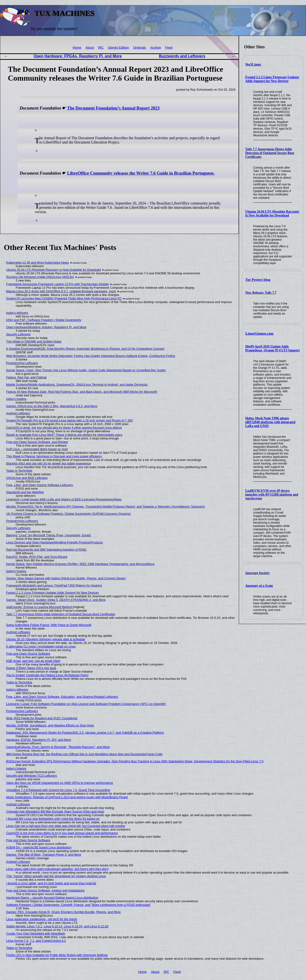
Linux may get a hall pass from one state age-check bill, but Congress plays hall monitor (66, 826)
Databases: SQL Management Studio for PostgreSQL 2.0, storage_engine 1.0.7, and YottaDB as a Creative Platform (85, 733)
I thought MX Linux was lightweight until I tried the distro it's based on (53, 819)
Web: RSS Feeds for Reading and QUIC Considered (42, 718)
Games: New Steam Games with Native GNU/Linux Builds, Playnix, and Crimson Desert (66, 578)
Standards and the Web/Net (25, 492)
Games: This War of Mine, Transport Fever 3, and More (44, 855)
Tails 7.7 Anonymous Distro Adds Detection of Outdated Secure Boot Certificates (270, 153)
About (90, 47)
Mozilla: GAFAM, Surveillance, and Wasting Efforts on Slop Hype (50, 725)
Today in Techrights (19, 471)
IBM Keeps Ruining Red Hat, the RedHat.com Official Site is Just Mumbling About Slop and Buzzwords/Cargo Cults (84, 754)
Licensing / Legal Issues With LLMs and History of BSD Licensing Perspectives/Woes (64, 499)
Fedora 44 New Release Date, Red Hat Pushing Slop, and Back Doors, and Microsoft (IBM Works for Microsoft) (82, 392)
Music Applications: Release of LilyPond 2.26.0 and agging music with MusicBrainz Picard (67, 797)
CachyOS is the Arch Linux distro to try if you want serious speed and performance (62, 833)
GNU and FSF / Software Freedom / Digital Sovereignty (44, 320)
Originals (140, 47)
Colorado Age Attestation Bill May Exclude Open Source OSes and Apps (55, 811)
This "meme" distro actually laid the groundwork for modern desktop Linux (56, 876)
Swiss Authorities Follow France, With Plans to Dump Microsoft (49, 625)
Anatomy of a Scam (259, 586)
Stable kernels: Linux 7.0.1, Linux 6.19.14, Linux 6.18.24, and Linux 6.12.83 (57, 926)
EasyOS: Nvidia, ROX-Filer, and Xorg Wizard (37, 557)
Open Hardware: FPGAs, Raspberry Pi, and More (78, 56)
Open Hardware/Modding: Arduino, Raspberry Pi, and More (46, 327)
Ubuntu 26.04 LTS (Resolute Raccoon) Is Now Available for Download (272, 213)
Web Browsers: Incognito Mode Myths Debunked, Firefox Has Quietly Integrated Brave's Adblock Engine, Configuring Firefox (91, 356)
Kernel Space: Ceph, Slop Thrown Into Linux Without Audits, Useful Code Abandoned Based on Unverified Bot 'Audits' (86, 370)
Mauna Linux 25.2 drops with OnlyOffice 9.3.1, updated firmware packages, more (61, 291)
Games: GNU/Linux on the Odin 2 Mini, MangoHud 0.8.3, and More (52, 406)
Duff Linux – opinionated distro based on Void (37, 449)
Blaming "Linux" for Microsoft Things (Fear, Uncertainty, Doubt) (49, 535)
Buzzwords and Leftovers (182, 56)
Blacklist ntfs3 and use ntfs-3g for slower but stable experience (49, 463)
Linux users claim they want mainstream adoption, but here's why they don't (57, 869)
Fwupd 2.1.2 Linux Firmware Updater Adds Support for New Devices (272, 79)
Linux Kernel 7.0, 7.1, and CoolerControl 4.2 (36, 941)
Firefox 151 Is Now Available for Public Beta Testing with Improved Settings (57, 955)
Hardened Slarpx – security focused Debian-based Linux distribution (52, 898)
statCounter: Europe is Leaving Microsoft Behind (39, 607)
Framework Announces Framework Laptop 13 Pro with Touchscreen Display (58, 284)
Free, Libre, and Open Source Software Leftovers (40, 485)
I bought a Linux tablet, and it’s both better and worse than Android (51, 883)
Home (77, 47)
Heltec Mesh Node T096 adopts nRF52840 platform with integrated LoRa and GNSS (270, 422)
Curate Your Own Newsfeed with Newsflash (36, 933)
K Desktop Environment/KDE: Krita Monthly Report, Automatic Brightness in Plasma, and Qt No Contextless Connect (85, 349)
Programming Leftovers (22, 363)
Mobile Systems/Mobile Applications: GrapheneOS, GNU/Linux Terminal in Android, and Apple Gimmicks (77, 385)
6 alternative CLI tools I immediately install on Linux (41, 646)
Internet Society (258, 573)
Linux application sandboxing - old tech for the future (42, 919)
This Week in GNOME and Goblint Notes (34, 341)
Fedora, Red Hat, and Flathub (26, 377)
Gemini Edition (118, 47)
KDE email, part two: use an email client (33, 661)
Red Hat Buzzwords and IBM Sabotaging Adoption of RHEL (47, 550)
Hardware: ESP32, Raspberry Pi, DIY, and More (39, 740)
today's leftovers (17, 313)
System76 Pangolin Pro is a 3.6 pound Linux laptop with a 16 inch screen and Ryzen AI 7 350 (69, 420)
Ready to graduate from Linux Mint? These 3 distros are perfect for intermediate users (64, 435)
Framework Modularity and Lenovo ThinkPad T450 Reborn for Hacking (54, 585)
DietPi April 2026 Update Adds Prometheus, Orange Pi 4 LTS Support (273, 348)
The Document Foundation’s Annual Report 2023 (113, 108)
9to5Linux (253, 64)
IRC (101, 47)
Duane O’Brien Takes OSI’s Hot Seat (31, 668)
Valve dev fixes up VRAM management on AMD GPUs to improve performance (60, 783)
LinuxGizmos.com (260, 333)
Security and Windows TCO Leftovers (32, 776)
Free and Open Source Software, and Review (37, 442)
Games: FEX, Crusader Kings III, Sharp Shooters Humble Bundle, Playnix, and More (63, 912)
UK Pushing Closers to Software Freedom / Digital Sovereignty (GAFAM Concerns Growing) (68, 514)
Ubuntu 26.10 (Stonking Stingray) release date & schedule (46, 639)
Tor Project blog (258, 280)
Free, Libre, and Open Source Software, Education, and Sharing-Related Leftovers (62, 697)
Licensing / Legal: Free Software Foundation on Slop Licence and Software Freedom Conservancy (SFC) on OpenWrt (86, 704)
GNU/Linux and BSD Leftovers (27, 478)
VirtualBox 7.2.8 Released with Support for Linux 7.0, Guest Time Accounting (58, 790)
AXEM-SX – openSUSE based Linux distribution (39, 847)
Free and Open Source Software (28, 654)
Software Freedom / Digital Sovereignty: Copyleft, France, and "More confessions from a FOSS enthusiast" (79, 905)
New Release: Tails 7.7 (261, 293)
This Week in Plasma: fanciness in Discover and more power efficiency (54, 456)
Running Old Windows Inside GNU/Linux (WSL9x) (40, 277)
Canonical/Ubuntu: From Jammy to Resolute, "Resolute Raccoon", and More (58, 747)
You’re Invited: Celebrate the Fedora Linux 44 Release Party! (47, 675)
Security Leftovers (18, 334)
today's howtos (16, 399)
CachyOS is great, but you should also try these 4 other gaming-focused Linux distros (64, 428)
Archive (156, 47)
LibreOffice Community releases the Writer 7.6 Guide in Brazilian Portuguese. (141, 173)
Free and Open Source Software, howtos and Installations (45, 890)
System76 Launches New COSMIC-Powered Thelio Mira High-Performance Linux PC (64, 298)
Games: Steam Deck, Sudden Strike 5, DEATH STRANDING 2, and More (56, 600)
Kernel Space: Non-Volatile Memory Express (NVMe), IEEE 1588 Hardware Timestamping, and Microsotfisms (80, 564)
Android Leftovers (18, 413)
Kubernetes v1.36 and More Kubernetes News (38, 263)
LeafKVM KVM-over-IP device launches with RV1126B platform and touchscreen (272, 495)
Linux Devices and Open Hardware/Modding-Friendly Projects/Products (55, 542)
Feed (169, 47)
